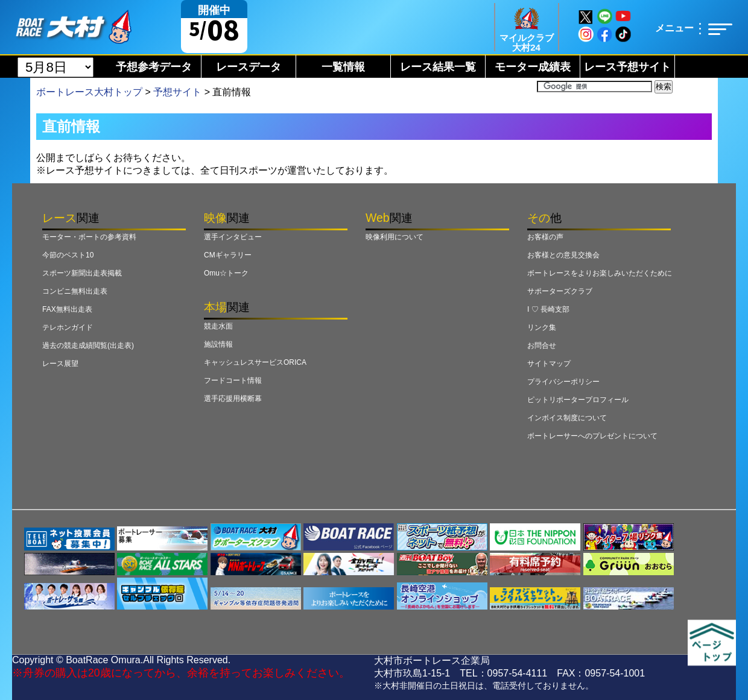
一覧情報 (343, 67)
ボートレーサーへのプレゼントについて (592, 436)
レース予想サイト (627, 67)
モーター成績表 (533, 67)
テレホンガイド (68, 327)
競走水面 (218, 326)
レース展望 (60, 364)
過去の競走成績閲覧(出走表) (88, 345)
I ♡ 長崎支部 (548, 309)
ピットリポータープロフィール (578, 400)
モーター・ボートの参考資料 (89, 237)
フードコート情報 (233, 380)
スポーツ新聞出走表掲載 (82, 273)
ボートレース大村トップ (89, 92)
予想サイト (177, 92)
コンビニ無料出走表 (75, 291)
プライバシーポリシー (563, 382)
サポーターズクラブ (560, 291)
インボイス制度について (567, 418)
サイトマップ (549, 364)
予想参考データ (154, 67)
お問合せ (542, 345)
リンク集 (542, 327)
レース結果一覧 (438, 67)
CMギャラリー (228, 255)
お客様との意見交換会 (563, 255)
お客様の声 (545, 237)
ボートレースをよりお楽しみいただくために (600, 273)
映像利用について (395, 237)
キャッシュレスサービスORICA (255, 362)
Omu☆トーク (226, 273)
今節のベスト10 (68, 255)
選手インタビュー (233, 237)
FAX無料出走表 (67, 309)
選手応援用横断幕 (233, 399)
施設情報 (218, 344)
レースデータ (249, 67)
